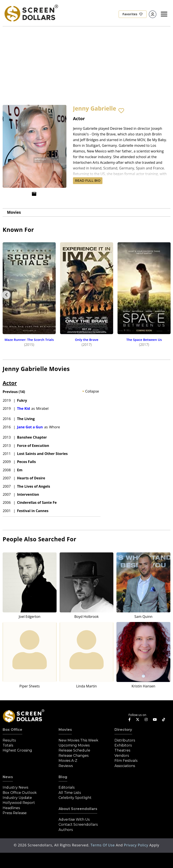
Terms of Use (103, 845)
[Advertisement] (86, 59)
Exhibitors (123, 745)
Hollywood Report (19, 803)
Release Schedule (74, 750)
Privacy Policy (137, 845)
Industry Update (17, 798)
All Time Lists (70, 793)
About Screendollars (78, 809)
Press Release (15, 813)
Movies (14, 212)
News (8, 777)
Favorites (133, 14)
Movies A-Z (68, 761)
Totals (8, 745)
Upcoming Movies (74, 745)
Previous (6, 295)
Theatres (122, 750)
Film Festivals (126, 761)
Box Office (12, 730)
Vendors (122, 756)
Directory (123, 730)
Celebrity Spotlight (75, 798)
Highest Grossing (17, 750)
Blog (63, 777)
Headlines (11, 808)
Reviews (66, 766)
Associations (125, 766)
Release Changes (74, 756)
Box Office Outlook (20, 793)
